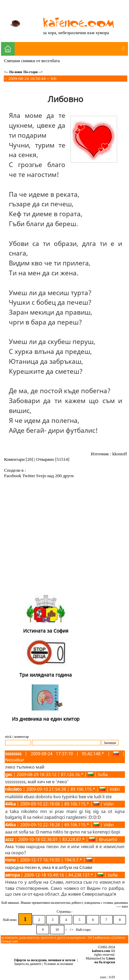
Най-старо (84, 930)
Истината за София (46, 631)
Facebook (13, 476)
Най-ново (10, 920)
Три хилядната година (46, 675)
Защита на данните (28, 964)
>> (71, 930)
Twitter (29, 476)
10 (57, 930)
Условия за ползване (59, 964)
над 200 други (60, 476)
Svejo (42, 476)
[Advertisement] (66, 542)
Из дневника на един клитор (46, 719)
